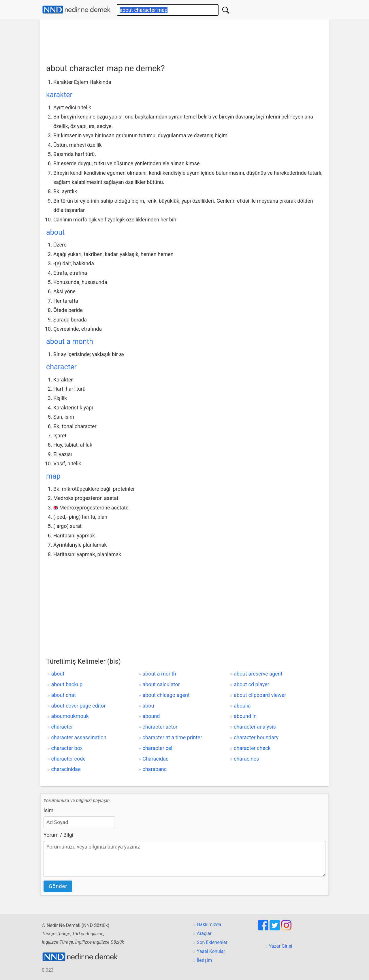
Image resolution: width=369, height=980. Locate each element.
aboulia (242, 706)
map (53, 476)
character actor (160, 727)
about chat (63, 695)
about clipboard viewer (260, 695)
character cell (158, 748)
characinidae (66, 769)
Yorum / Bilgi (58, 835)
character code (68, 759)
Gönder (58, 886)
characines (246, 759)
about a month (70, 342)
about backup (67, 684)
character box (67, 748)
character (61, 367)
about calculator (161, 684)
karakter (59, 95)
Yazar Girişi (281, 946)
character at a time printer (172, 737)
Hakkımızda (209, 924)
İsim (48, 810)
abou (148, 706)
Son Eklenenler (212, 942)
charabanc (155, 769)
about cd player (252, 684)
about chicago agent (166, 695)
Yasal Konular (211, 951)
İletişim (205, 960)
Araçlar (204, 933)
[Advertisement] (184, 39)
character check (252, 748)
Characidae (155, 759)
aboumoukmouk (70, 716)
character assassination (79, 737)
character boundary (256, 737)
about (55, 232)
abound (151, 716)
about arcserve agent (258, 674)
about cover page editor (78, 706)
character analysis (255, 727)
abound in (245, 716)
